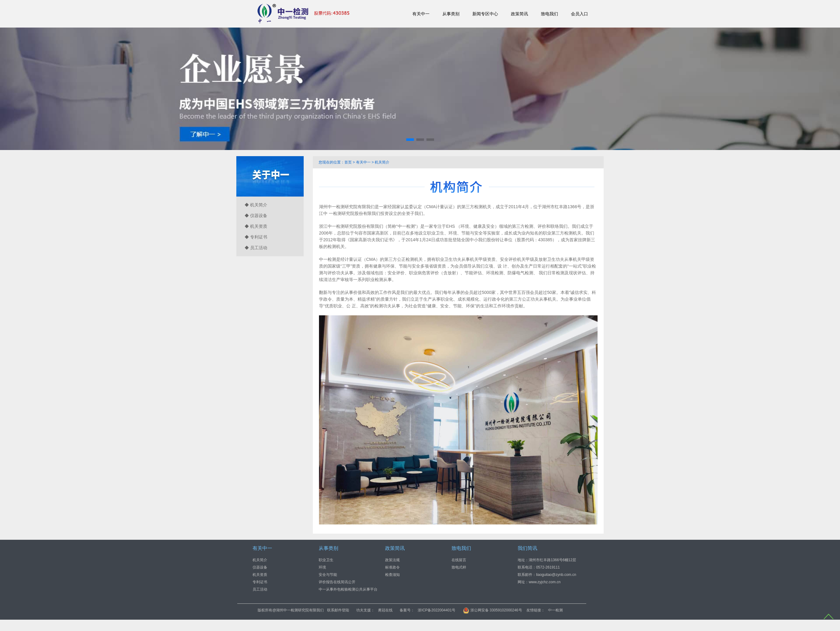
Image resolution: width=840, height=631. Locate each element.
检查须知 (392, 574)
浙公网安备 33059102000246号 (558, 610)
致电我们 (549, 14)
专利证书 (260, 582)
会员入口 (579, 14)
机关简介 (382, 162)
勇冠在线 (451, 610)
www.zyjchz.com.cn (545, 582)
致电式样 (459, 567)
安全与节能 (328, 574)
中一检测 (621, 610)
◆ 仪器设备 (256, 216)
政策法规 (392, 560)
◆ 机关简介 (256, 205)
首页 (348, 162)
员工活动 (260, 589)
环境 (322, 567)
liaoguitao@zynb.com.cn (556, 574)
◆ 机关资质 (256, 226)
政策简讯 (519, 14)
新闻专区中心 (485, 14)
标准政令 (392, 567)
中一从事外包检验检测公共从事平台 (348, 589)
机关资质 (260, 574)
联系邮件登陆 (404, 610)
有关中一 (421, 14)
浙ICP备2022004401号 (502, 610)
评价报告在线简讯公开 (337, 582)
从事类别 (451, 14)
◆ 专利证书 (256, 237)
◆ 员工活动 (256, 248)
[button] (410, 140)
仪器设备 (260, 567)
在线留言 (459, 560)
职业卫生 (326, 560)
